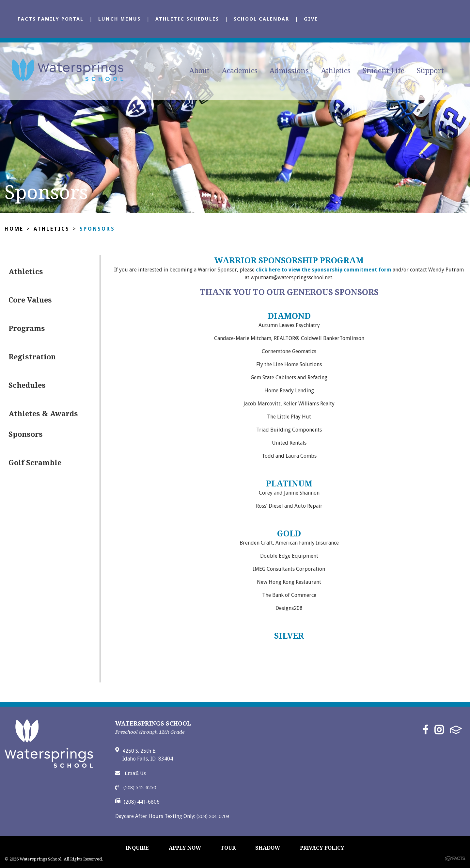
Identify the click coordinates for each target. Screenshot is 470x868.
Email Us (131, 773)
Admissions (289, 71)
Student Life (384, 71)
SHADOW (268, 848)
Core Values (30, 300)
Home (14, 229)
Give (311, 19)
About (199, 71)
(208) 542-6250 (136, 788)
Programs (27, 328)
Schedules (27, 385)
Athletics (336, 71)
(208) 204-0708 (213, 816)
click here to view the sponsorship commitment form (323, 270)
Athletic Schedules (187, 19)
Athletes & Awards (43, 414)
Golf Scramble (35, 463)
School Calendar (261, 19)
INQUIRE (137, 848)
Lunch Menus (119, 19)
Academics (240, 71)
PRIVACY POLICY (322, 848)
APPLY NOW (185, 848)
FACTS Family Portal (51, 19)
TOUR (228, 848)
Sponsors (98, 229)
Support (430, 71)
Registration (32, 357)
